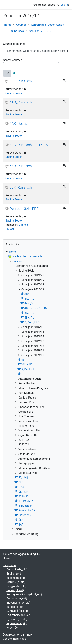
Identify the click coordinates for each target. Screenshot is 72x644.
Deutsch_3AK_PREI (25, 209)
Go (7, 73)
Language (9, 565)
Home (8, 25)
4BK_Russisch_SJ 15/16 (29, 145)
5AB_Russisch (21, 166)
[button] (15, 73)
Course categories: (15, 44)
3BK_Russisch (21, 81)
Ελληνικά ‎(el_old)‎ (17, 611)
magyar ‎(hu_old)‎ (16, 586)
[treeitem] (36, 252)
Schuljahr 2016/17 (40, 31)
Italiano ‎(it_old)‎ (16, 578)
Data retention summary (18, 635)
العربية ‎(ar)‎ (13, 627)
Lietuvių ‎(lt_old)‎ (16, 582)
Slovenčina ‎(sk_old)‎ (18, 603)
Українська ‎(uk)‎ (16, 623)
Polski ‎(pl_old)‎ (15, 590)
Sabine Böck (16, 31)
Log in (64, 5)
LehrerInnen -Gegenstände (47, 25)
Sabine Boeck (14, 93)
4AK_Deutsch (20, 124)
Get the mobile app (14, 639)
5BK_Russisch (21, 187)
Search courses (13, 60)
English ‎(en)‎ (14, 574)
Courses (21, 25)
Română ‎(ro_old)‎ (17, 599)
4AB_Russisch (21, 102)
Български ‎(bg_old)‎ (19, 615)
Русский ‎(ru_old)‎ (17, 619)
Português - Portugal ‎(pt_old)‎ (24, 594)
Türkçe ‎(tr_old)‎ (15, 607)
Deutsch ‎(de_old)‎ (17, 569)
